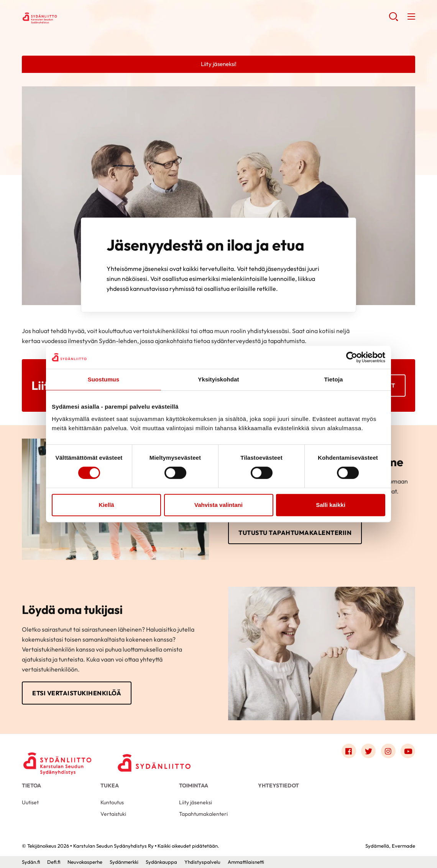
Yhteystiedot (278, 785)
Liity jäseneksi (195, 802)
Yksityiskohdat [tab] (218, 379)
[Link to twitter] (368, 751)
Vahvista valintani (219, 505)
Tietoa (31, 785)
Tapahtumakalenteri (203, 814)
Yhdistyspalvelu (202, 862)
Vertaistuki (113, 814)
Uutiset (30, 802)
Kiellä (106, 505)
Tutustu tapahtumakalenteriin (295, 533)
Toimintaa (194, 785)
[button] (393, 19)
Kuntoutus (112, 802)
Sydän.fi (31, 862)
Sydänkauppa (161, 862)
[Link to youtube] (408, 751)
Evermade (403, 846)
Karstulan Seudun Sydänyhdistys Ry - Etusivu (83, 18)
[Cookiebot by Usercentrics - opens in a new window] (352, 357)
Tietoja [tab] (334, 379)
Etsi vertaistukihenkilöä (77, 693)
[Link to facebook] (349, 751)
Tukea (110, 785)
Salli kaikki (331, 505)
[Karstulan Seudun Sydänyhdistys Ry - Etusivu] (58, 753)
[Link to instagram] (388, 751)
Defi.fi (54, 862)
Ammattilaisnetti (246, 862)
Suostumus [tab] (104, 379)
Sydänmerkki (124, 862)
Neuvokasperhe (85, 862)
